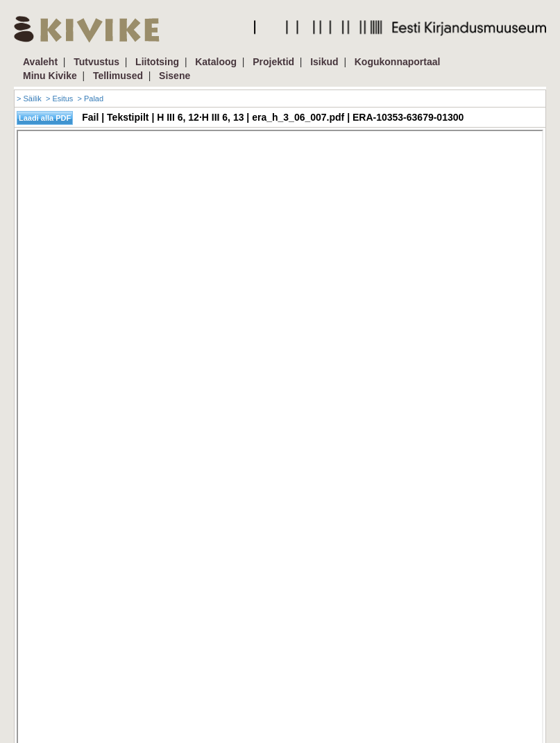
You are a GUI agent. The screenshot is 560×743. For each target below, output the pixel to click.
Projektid (273, 62)
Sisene (175, 76)
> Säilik (29, 99)
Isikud (324, 62)
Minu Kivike (50, 76)
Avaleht (40, 62)
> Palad (90, 99)
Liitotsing (157, 62)
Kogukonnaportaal (398, 62)
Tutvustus (96, 62)
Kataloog (216, 62)
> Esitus (59, 99)
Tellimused (118, 76)
